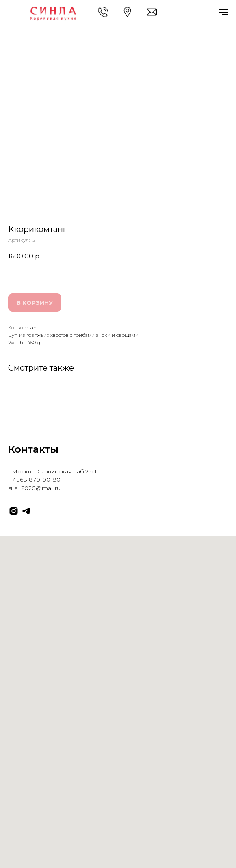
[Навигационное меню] (224, 12)
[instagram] (14, 511)
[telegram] (26, 511)
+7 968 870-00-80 (34, 480)
